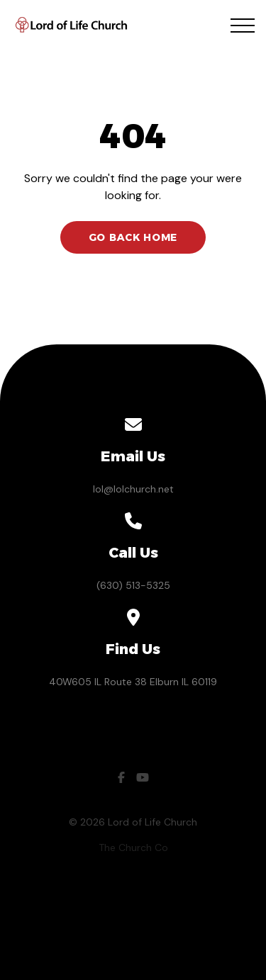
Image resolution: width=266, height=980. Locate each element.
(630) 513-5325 (133, 585)
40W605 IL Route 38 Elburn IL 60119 (133, 682)
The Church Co (133, 847)
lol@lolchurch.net (133, 489)
